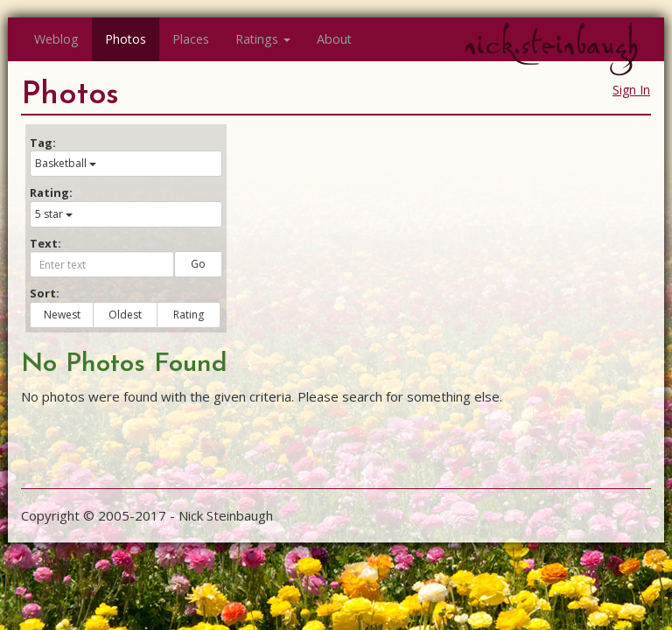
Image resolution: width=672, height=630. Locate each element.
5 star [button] (54, 214)
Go (198, 264)
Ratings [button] (263, 39)
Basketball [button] (66, 163)
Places (191, 39)
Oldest (125, 315)
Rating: (51, 192)
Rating (189, 315)
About (334, 39)
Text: (45, 243)
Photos (126, 39)
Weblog (56, 39)
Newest (62, 315)
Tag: (43, 143)
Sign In (631, 90)
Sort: (45, 293)
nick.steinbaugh (551, 45)
